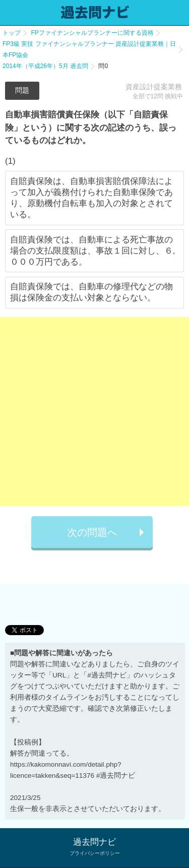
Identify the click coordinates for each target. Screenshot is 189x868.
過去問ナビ (94, 842)
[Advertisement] (94, 412)
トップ (12, 33)
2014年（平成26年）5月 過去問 (45, 66)
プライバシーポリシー (95, 853)
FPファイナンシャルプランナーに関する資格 (92, 33)
